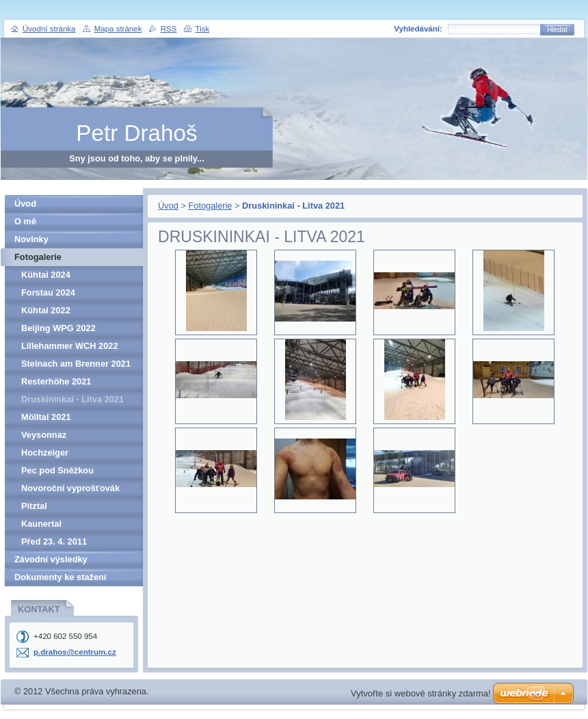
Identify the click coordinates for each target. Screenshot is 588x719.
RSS (169, 29)
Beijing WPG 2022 (58, 328)
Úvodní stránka (49, 29)
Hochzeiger (45, 453)
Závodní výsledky (51, 559)
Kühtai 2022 (46, 310)
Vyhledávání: (418, 29)
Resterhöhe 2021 (56, 381)
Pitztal (34, 506)
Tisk (203, 29)
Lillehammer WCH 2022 (70, 346)
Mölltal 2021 (46, 417)
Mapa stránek (118, 29)
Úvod (168, 206)
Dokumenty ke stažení (60, 577)
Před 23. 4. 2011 (54, 541)
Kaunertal (41, 524)
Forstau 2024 (48, 292)
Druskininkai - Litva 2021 (72, 399)
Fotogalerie (210, 206)
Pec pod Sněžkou (57, 470)
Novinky (31, 239)
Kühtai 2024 (46, 275)
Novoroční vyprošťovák (70, 488)
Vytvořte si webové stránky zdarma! (421, 693)
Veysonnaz (44, 435)
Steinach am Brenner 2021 (76, 364)
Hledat (557, 30)
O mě (25, 221)
